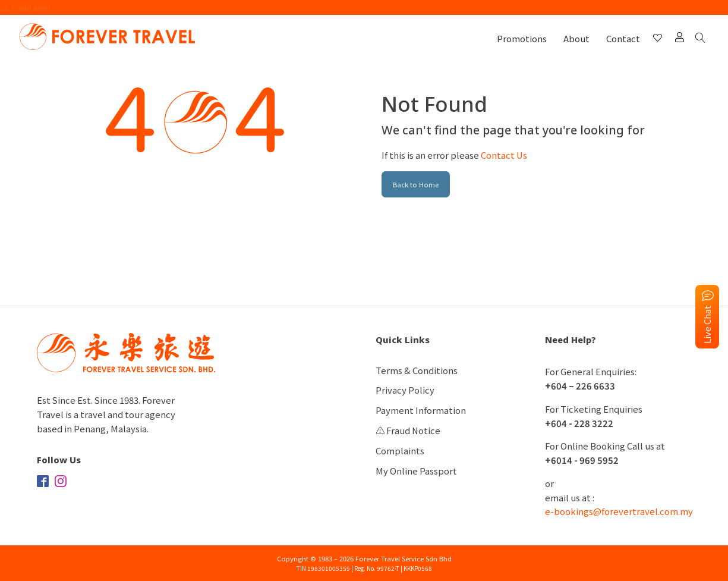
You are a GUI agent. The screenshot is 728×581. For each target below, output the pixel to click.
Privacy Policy (405, 390)
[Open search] (702, 38)
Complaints (400, 450)
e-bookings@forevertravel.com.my (619, 511)
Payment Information (421, 410)
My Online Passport (416, 471)
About (576, 38)
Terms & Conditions (417, 370)
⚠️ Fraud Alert (26, 7)
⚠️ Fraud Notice (408, 430)
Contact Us (504, 155)
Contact (623, 38)
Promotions (522, 38)
